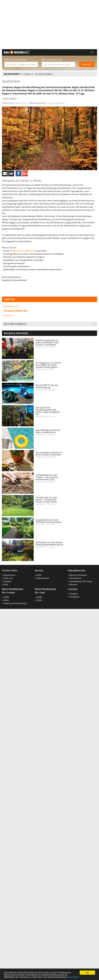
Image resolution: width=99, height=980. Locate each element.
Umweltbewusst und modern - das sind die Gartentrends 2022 (47, 477)
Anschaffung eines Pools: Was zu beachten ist (48, 431)
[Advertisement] (24, 46)
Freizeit (8, 315)
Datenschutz (74, 977)
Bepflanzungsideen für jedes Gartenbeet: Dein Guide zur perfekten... (47, 342)
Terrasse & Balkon (44, 74)
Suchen (87, 64)
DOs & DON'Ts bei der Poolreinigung (47, 386)
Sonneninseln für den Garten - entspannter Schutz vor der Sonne (46, 500)
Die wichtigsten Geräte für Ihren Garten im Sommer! (49, 454)
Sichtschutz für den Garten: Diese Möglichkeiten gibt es (49, 543)
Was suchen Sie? (16, 60)
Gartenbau (11, 306)
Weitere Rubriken (49, 324)
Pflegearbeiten (17, 251)
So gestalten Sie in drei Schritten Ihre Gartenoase (48, 521)
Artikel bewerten (10, 99)
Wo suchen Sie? (52, 60)
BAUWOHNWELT (12, 74)
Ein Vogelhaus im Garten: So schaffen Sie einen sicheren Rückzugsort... (48, 365)
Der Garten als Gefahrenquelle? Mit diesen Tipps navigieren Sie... (48, 411)
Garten (28, 74)
